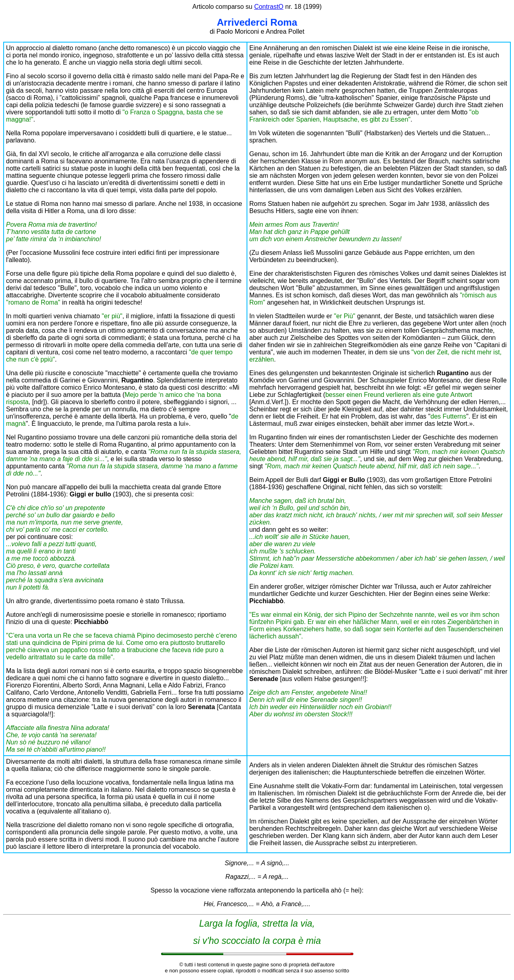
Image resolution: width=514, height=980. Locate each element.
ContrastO (269, 7)
